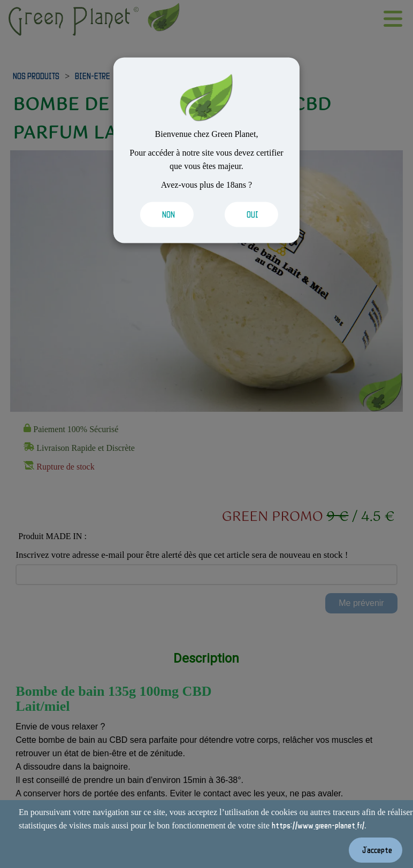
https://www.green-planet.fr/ (318, 825)
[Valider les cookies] (165, 215)
